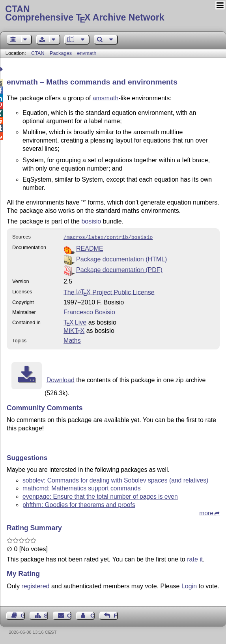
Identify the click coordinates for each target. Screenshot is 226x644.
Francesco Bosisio (89, 311)
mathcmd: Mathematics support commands (82, 487)
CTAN (38, 53)
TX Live (75, 322)
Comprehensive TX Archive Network (113, 14)
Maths (72, 340)
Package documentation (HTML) (121, 258)
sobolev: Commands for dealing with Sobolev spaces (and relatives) (115, 480)
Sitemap (46, 615)
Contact (69, 615)
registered (35, 585)
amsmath (106, 98)
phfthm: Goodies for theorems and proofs (79, 504)
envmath (87, 53)
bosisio (91, 221)
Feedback (116, 615)
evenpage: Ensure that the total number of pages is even (100, 496)
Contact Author (92, 615)
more (206, 512)
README (90, 248)
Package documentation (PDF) (119, 269)
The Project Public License (109, 291)
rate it (195, 559)
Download (61, 379)
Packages (62, 53)
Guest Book (23, 615)
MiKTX (74, 330)
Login (189, 585)
